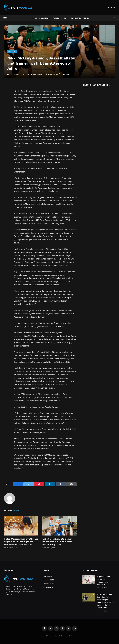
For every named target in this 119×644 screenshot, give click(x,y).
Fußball (57, 18)
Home (35, 18)
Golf (66, 18)
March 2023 (48, 576)
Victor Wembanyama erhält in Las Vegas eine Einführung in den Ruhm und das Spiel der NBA (21, 542)
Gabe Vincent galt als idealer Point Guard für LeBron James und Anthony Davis (57, 542)
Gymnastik (76, 18)
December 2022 (49, 584)
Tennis (86, 18)
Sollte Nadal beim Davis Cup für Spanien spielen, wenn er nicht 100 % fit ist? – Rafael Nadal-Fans (105, 601)
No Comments (52, 74)
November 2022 (49, 587)
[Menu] (5, 18)
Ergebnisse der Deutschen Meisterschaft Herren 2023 (103, 580)
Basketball (45, 18)
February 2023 (49, 580)
